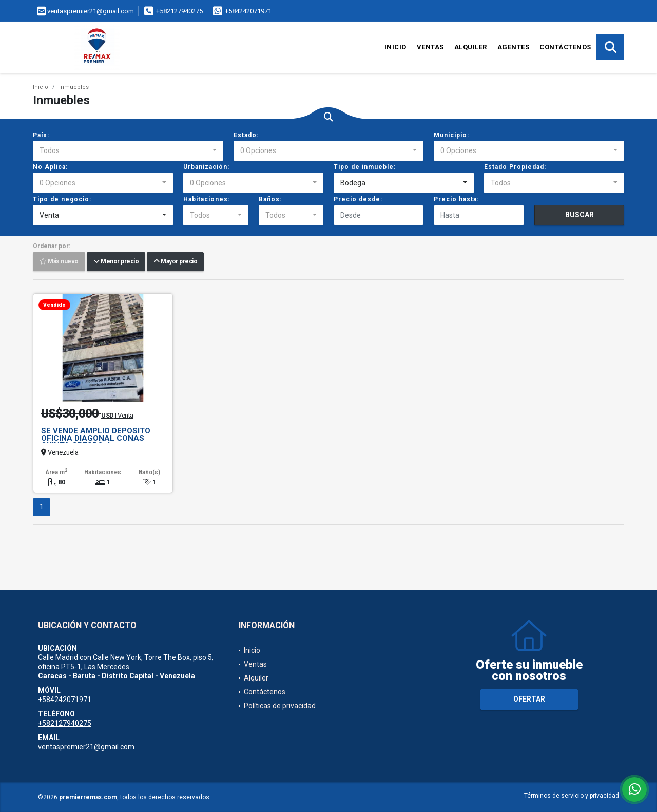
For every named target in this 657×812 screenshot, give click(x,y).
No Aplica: (50, 167)
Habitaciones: (207, 199)
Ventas (430, 47)
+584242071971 (248, 11)
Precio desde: (358, 199)
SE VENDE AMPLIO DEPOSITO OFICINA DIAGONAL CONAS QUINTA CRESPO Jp (96, 438)
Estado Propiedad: (515, 167)
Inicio (395, 47)
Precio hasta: (456, 199)
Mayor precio (175, 262)
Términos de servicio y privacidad (572, 796)
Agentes (514, 47)
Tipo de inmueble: (365, 167)
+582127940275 (179, 11)
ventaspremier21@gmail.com (86, 747)
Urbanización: (206, 167)
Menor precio (116, 262)
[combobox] (128, 151)
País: (41, 135)
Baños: (270, 199)
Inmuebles (74, 87)
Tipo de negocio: (62, 199)
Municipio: (451, 135)
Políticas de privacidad (280, 706)
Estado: (246, 135)
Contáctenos (565, 47)
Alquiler (471, 47)
